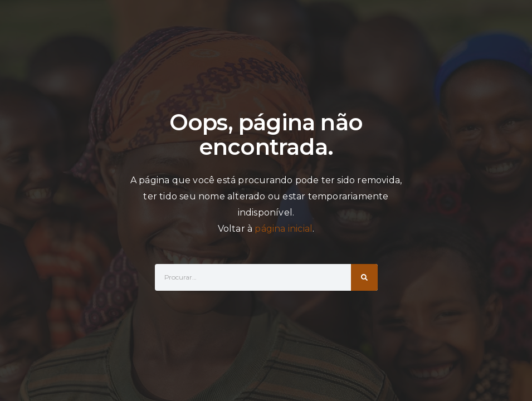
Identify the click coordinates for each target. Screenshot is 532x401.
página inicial (284, 229)
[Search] (364, 277)
